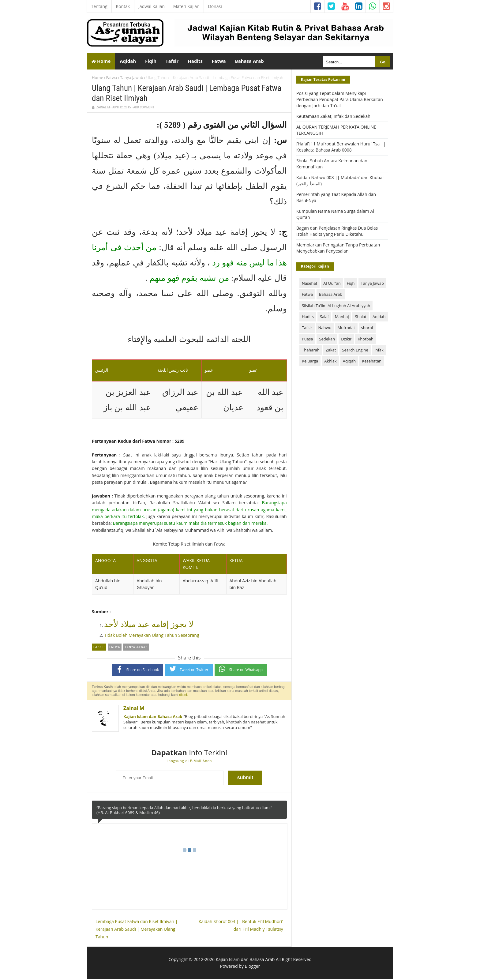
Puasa (307, 340)
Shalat (360, 317)
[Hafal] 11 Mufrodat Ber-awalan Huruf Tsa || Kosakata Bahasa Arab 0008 (341, 148)
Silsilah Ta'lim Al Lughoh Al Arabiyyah (336, 306)
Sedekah (327, 340)
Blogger (252, 967)
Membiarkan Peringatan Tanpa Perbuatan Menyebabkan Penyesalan (338, 249)
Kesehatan (372, 362)
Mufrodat (346, 329)
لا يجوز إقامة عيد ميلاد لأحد (149, 625)
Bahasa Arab (331, 295)
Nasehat (309, 284)
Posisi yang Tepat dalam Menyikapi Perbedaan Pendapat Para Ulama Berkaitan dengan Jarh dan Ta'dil (340, 101)
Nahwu (325, 329)
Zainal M (134, 709)
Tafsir (307, 329)
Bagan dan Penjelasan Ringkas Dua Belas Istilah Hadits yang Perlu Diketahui (337, 232)
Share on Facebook (138, 670)
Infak (379, 351)
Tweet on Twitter (189, 670)
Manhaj (342, 317)
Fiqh (351, 284)
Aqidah (379, 317)
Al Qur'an (332, 284)
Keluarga (310, 362)
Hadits (308, 317)
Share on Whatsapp (241, 670)
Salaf (324, 317)
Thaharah (311, 351)
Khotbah (366, 340)
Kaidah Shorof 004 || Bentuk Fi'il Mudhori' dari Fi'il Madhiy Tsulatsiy (241, 926)
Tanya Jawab (131, 78)
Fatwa (112, 78)
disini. (184, 696)
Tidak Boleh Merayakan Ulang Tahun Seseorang (152, 636)
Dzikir (346, 340)
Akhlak (330, 362)
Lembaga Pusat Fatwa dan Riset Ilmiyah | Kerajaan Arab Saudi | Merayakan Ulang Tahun (137, 930)
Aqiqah (349, 362)
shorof (367, 329)
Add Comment (144, 109)
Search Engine (355, 351)
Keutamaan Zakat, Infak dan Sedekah (333, 117)
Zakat (331, 351)
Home (101, 62)
